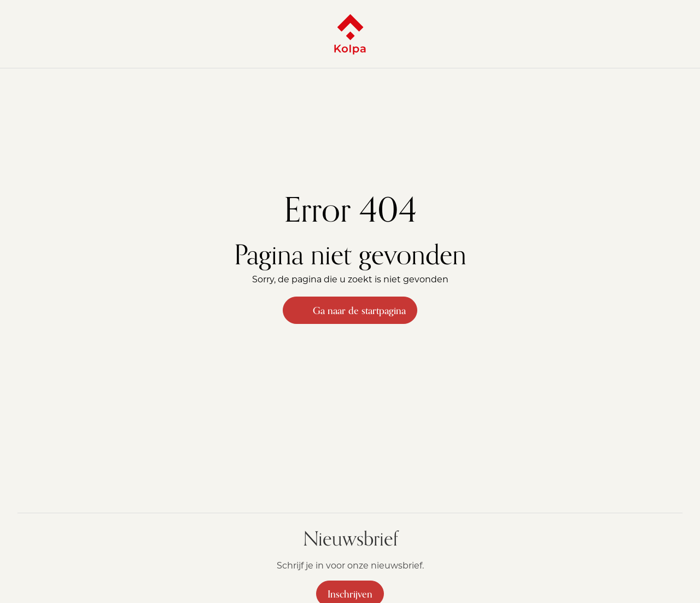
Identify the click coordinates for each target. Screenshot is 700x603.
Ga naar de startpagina (350, 310)
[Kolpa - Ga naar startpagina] (350, 34)
